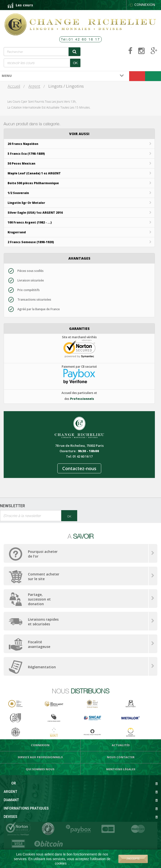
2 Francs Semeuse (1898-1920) (31, 242)
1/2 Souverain (18, 193)
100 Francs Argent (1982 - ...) (30, 222)
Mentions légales (121, 769)
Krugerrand (17, 232)
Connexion (142, 5)
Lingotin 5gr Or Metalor (26, 203)
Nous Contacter (121, 757)
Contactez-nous (79, 468)
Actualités (121, 745)
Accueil (14, 86)
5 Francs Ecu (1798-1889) (26, 154)
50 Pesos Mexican (21, 163)
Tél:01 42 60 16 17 (80, 39)
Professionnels (82, 399)
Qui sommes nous (40, 769)
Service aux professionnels (40, 757)
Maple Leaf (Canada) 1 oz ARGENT (34, 173)
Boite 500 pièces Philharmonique (33, 183)
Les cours (24, 5)
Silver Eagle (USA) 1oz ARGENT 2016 (35, 213)
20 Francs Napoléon (23, 144)
